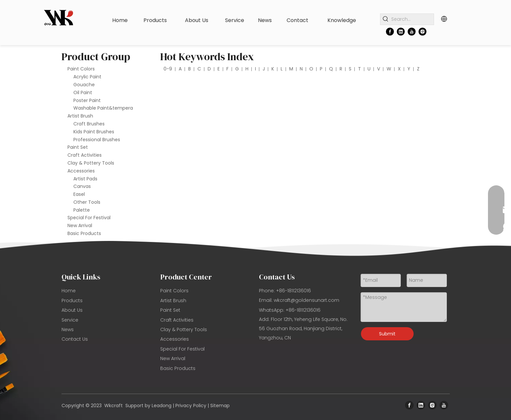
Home (69, 291)
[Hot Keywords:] (386, 19)
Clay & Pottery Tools (91, 163)
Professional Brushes (97, 140)
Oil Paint (83, 92)
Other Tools (87, 202)
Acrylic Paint (87, 77)
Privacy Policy (191, 406)
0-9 (168, 69)
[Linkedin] (401, 32)
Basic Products (84, 233)
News (68, 329)
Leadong (162, 406)
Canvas (82, 186)
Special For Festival (89, 218)
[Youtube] (412, 32)
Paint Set (78, 147)
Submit (387, 334)
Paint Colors (81, 69)
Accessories (81, 171)
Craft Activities (85, 155)
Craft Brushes (89, 124)
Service (70, 320)
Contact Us (75, 339)
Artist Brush (80, 116)
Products (72, 301)
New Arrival (80, 225)
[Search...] (412, 19)
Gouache (84, 85)
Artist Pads (85, 179)
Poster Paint (87, 100)
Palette (82, 210)
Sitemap (220, 406)
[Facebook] (390, 32)
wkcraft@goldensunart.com (307, 300)
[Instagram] (422, 32)
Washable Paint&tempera (103, 108)
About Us (72, 310)
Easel (79, 194)
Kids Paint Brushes (94, 132)
